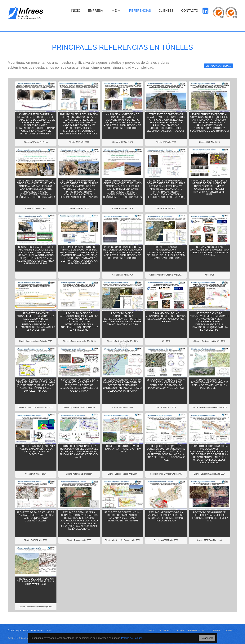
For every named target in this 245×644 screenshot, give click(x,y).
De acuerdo (207, 638)
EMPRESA (95, 11)
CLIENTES (166, 11)
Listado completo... (218, 66)
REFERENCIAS (140, 11)
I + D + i (116, 11)
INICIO (76, 11)
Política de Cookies (132, 638)
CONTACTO (190, 11)
